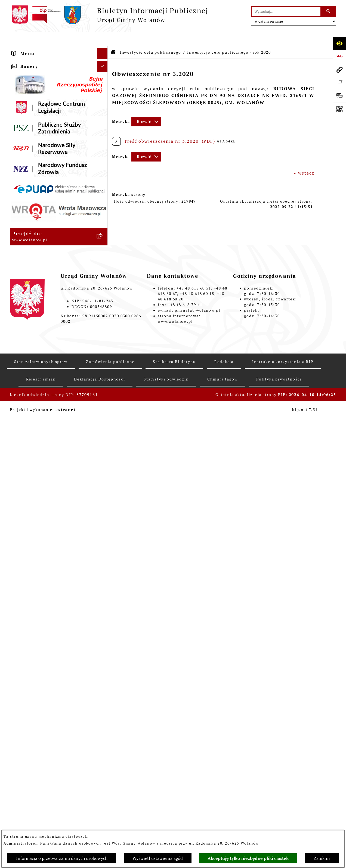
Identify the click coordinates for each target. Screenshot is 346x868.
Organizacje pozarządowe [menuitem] (43, 470)
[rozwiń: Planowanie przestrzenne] (104, 192)
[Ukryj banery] (102, 548)
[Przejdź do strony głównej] (109, 15)
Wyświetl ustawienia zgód (158, 858)
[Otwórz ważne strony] (339, 83)
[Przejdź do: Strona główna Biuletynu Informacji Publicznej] (113, 38)
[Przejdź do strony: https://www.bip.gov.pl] (339, 56)
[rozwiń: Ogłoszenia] (104, 116)
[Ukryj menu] (102, 39)
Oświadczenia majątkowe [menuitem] (42, 170)
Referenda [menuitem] (24, 448)
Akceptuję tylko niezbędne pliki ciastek (248, 858)
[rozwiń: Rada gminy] (104, 83)
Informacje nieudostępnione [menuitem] (47, 524)
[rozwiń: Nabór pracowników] (104, 481)
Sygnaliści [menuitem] (24, 492)
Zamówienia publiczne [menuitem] (39, 202)
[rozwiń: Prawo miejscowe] (104, 127)
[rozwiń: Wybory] (104, 438)
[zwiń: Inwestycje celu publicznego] (104, 214)
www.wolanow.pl (175, 803)
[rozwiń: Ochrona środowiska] (104, 459)
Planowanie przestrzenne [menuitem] (43, 192)
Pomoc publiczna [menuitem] (33, 159)
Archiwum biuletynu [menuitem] (37, 535)
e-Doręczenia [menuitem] (28, 503)
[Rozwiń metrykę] (146, 107)
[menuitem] (59, 231)
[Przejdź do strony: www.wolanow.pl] (339, 69)
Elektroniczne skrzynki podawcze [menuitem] (52, 514)
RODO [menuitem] (19, 50)
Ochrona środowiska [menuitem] (36, 459)
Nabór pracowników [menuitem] (36, 481)
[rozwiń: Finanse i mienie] (104, 137)
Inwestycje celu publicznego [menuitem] (46, 213)
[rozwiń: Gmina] (104, 61)
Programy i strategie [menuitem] (37, 181)
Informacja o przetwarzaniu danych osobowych (62, 858)
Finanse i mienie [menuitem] (33, 137)
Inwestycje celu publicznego (150, 38)
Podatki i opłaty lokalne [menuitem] (41, 148)
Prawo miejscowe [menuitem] (33, 126)
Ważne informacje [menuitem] (34, 72)
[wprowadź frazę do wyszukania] (286, 11)
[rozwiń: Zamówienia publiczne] (104, 203)
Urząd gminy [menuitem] (27, 94)
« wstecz (304, 159)
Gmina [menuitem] (20, 61)
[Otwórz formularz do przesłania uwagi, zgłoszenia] (339, 96)
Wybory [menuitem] (21, 437)
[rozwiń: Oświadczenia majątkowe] (104, 170)
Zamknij (322, 858)
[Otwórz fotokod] (339, 109)
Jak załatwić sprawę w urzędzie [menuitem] (50, 104)
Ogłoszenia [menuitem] (25, 115)
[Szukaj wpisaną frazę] (329, 11)
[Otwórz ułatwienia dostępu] (339, 43)
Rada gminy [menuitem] (26, 83)
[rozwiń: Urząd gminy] (104, 94)
